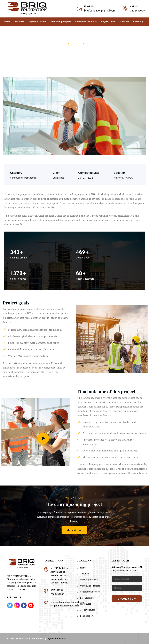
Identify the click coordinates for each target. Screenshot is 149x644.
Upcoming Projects (61, 22)
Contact (137, 22)
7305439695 (57, 594)
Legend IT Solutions (56, 638)
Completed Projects (85, 22)
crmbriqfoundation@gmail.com (67, 602)
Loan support (87, 616)
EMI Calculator (88, 598)
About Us (19, 22)
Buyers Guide (108, 22)
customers (86, 604)
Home (7, 22)
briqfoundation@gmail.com (100, 11)
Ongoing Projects (37, 22)
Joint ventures (88, 610)
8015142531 (57, 590)
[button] (6, 116)
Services (125, 22)
